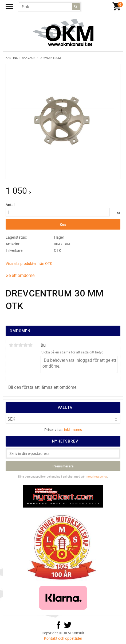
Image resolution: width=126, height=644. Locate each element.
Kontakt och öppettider (63, 638)
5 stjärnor (30, 345)
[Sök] (76, 7)
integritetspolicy (96, 476)
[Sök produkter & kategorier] (50, 7)
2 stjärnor (16, 345)
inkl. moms (73, 430)
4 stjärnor (25, 345)
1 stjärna (11, 345)
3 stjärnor (21, 345)
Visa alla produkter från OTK (29, 263)
